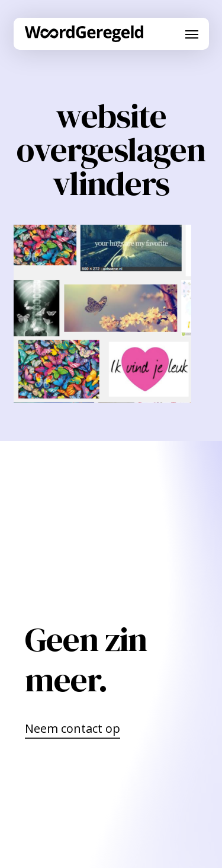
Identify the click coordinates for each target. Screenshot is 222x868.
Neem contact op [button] (73, 728)
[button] (192, 34)
